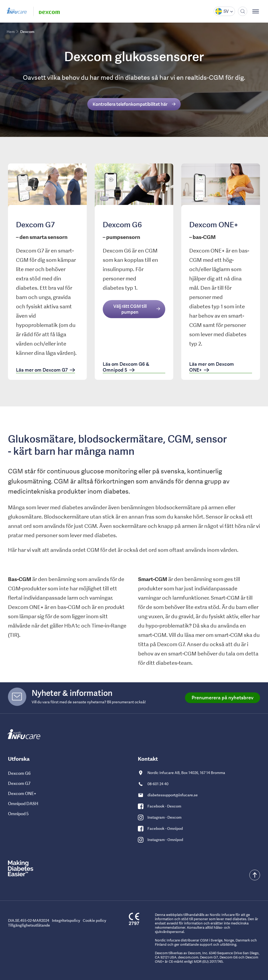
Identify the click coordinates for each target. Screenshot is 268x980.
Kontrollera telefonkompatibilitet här (130, 104)
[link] (47, 272)
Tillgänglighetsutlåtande (29, 925)
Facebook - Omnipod (165, 828)
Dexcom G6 (19, 773)
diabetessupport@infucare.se (173, 795)
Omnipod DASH (23, 804)
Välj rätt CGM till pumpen (130, 309)
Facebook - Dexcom (164, 806)
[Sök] (243, 11)
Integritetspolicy (66, 920)
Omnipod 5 (18, 814)
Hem (11, 32)
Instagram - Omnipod (165, 840)
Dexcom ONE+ (22, 793)
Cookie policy (94, 920)
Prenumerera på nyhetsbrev (222, 698)
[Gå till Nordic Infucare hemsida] (17, 11)
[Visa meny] (257, 11)
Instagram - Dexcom (164, 817)
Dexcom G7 (19, 783)
